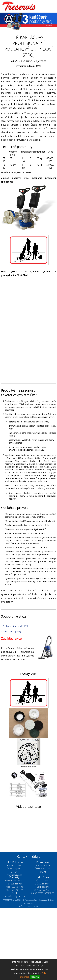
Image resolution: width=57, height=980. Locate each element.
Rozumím (35, 977)
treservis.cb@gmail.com (14, 896)
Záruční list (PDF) (12, 631)
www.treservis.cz (14, 875)
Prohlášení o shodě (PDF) (16, 626)
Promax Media (32, 906)
